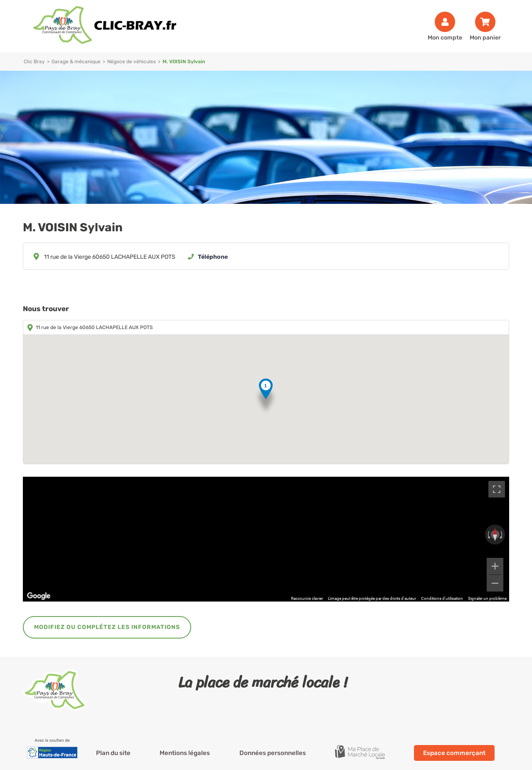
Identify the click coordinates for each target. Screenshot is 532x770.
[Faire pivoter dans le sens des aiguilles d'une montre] (502, 535)
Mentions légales (185, 753)
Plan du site (113, 753)
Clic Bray (34, 62)
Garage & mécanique (76, 62)
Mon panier (485, 37)
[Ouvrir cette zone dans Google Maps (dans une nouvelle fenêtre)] (39, 596)
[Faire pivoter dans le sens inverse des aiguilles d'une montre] (488, 535)
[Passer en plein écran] (497, 489)
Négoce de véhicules (132, 62)
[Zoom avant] (495, 566)
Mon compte (445, 37)
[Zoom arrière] (495, 583)
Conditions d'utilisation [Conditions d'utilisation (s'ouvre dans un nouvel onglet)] (442, 598)
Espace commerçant (454, 753)
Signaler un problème (487, 598)
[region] (266, 539)
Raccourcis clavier (307, 598)
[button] (266, 397)
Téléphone (213, 257)
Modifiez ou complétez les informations (107, 627)
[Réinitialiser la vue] (495, 535)
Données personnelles (273, 753)
